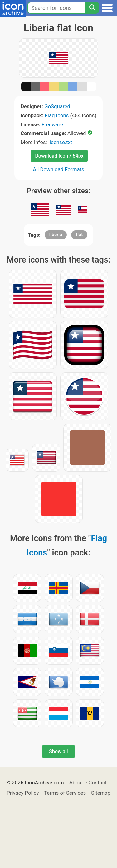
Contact (97, 783)
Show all (58, 752)
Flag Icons (57, 115)
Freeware (52, 124)
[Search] (92, 8)
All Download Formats (58, 169)
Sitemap (101, 793)
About (76, 783)
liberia (56, 235)
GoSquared (57, 106)
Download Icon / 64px (59, 156)
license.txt (60, 142)
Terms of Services (65, 793)
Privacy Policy (23, 793)
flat (79, 235)
